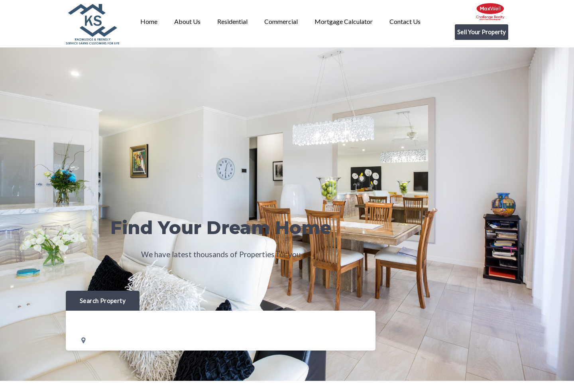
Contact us (405, 21)
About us (187, 21)
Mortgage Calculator (344, 21)
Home (149, 21)
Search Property (103, 301)
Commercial (281, 21)
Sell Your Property (482, 32)
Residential (232, 21)
